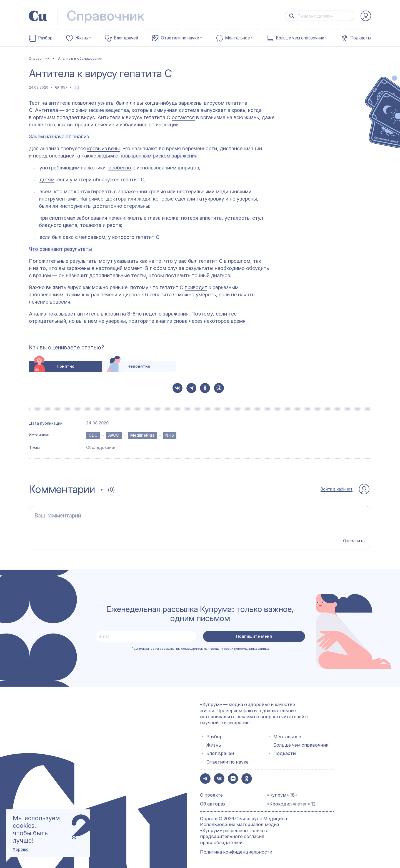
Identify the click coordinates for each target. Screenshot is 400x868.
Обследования (101, 447)
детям (47, 180)
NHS (170, 435)
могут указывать (118, 261)
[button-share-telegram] (191, 388)
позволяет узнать (92, 103)
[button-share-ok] (205, 388)
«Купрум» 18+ (282, 792)
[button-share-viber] (219, 388)
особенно (120, 168)
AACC (114, 435)
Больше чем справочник (300, 38)
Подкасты (361, 38)
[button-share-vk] (177, 388)
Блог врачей (126, 38)
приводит (196, 287)
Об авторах (213, 802)
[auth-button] (366, 16)
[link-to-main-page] (38, 16)
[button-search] (292, 16)
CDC (93, 435)
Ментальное (237, 38)
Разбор (45, 38)
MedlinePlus (142, 435)
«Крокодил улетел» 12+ (293, 802)
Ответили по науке (180, 38)
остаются (183, 117)
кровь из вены (103, 148)
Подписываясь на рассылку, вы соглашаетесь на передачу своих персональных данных (200, 647)
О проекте (211, 792)
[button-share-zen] (232, 777)
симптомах (62, 218)
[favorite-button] (77, 88)
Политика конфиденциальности (236, 849)
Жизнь (82, 38)
